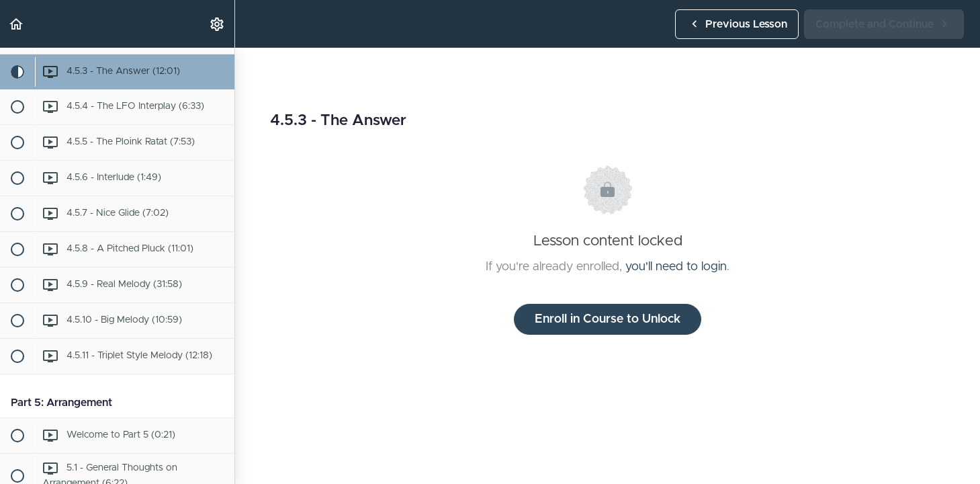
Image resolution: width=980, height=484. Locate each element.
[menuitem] (218, 24)
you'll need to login (676, 267)
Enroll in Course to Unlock (608, 319)
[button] (17, 24)
